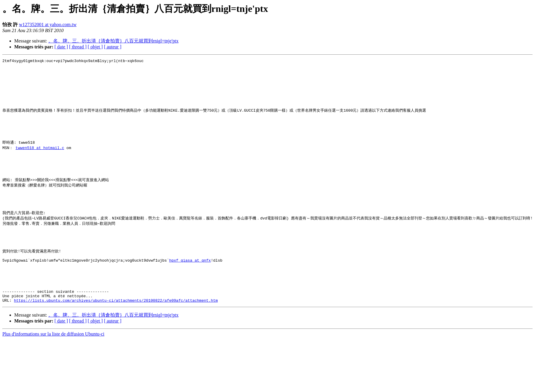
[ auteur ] (113, 47)
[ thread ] (78, 47)
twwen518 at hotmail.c (40, 164)
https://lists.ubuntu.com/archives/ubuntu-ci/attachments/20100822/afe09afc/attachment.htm (116, 342)
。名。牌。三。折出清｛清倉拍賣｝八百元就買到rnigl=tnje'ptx (114, 41)
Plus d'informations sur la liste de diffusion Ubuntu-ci (53, 376)
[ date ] (61, 47)
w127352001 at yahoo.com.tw (48, 25)
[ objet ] (95, 47)
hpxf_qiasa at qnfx (190, 294)
